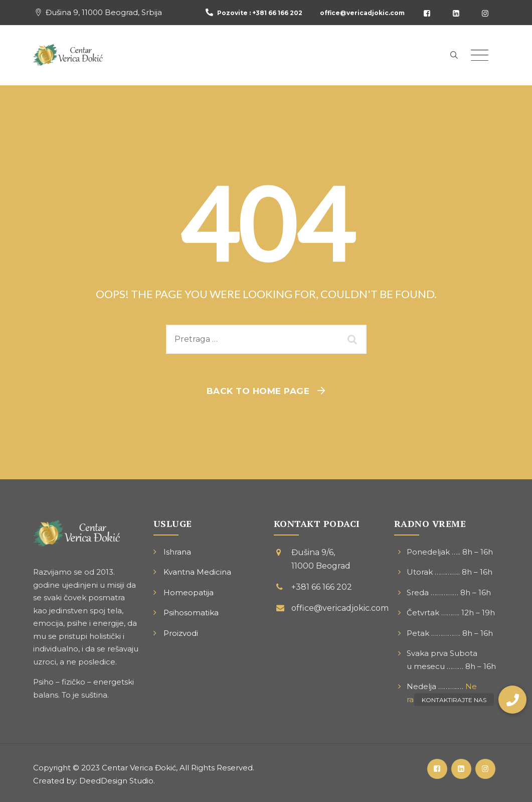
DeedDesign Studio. (117, 781)
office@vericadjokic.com (362, 13)
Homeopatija (189, 592)
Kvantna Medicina (197, 572)
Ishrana (177, 552)
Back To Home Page (258, 391)
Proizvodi (181, 633)
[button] (512, 700)
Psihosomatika (191, 613)
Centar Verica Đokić (139, 768)
